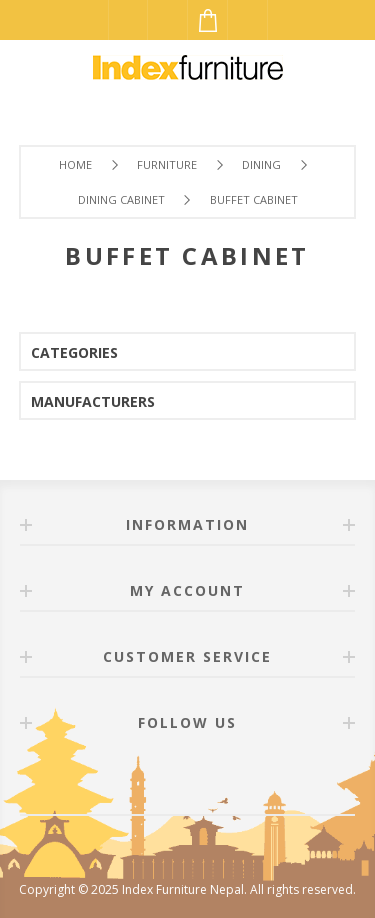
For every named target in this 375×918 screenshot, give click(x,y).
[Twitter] (212, 779)
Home (75, 164)
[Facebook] (164, 779)
